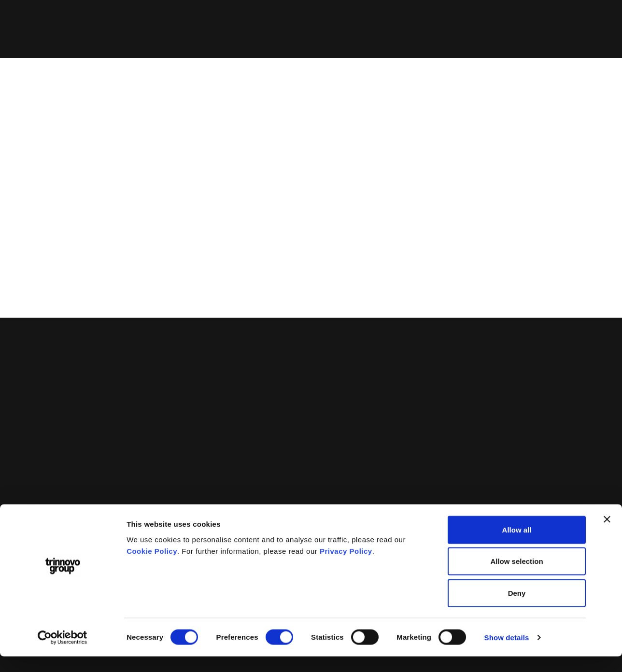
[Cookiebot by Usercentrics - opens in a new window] (63, 653)
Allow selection (516, 577)
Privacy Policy (346, 567)
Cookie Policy (152, 567)
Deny (517, 609)
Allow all (517, 545)
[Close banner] (607, 535)
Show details (507, 653)
